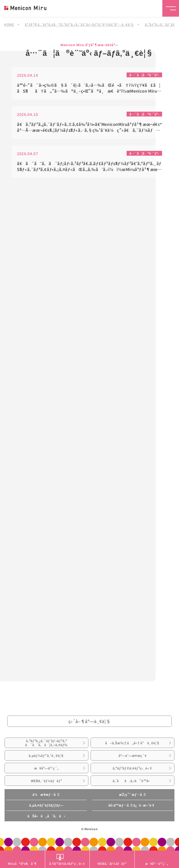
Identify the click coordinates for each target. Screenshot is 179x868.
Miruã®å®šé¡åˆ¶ (22, 863)
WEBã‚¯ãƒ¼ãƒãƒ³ (46, 781)
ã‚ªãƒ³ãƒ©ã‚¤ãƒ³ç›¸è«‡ (133, 768)
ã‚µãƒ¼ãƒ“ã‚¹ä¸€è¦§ (47, 756)
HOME (9, 24)
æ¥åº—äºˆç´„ (46, 768)
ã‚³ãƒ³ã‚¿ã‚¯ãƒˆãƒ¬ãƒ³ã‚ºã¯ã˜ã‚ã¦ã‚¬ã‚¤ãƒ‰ (46, 743)
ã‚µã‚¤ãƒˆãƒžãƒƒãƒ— (46, 805)
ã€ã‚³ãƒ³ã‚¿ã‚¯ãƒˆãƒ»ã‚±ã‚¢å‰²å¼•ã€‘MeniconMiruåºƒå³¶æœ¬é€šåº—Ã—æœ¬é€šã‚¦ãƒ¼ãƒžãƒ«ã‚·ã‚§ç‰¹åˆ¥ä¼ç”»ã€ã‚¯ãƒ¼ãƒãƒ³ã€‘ (89, 128)
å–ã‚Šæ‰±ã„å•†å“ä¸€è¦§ (133, 743)
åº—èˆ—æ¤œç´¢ (133, 756)
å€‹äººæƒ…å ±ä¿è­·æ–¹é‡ (133, 805)
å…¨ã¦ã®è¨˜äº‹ (144, 75)
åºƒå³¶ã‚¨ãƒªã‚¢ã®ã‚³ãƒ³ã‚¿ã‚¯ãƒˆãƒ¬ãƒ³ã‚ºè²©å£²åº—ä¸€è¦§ (79, 24)
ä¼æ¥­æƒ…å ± (46, 794)
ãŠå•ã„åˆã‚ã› (46, 816)
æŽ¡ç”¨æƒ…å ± (133, 794)
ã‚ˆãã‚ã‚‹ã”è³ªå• (133, 781)
